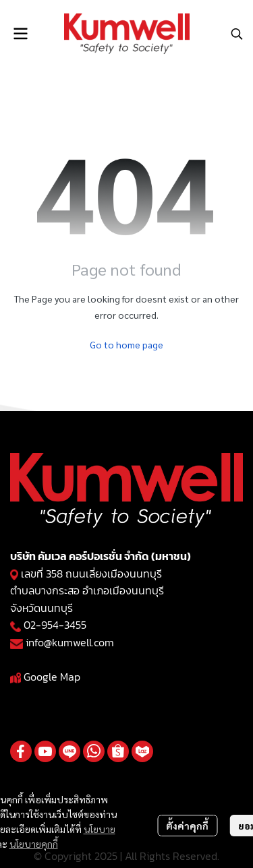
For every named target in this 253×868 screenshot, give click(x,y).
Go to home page (126, 344)
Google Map (52, 677)
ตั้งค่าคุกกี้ (187, 826)
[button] (237, 34)
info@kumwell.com (70, 642)
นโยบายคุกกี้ (34, 844)
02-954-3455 (55, 625)
